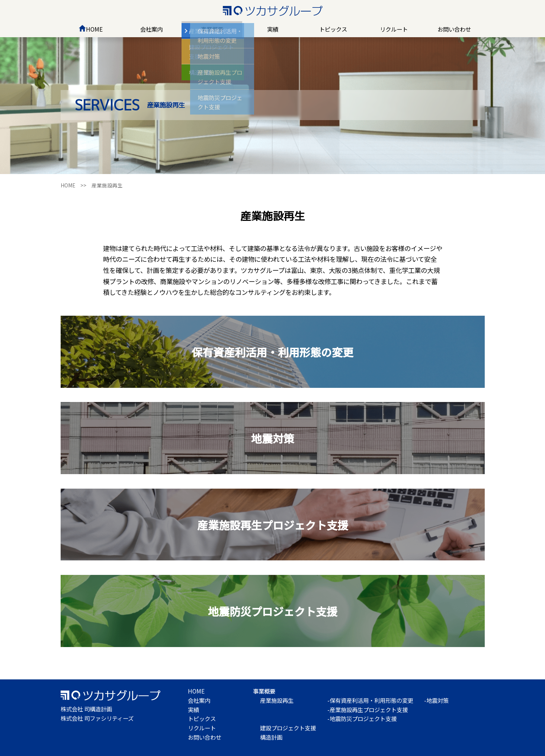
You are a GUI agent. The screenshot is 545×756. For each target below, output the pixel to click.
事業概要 (212, 29)
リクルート (394, 29)
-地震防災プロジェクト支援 (362, 718)
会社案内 (151, 29)
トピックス (333, 29)
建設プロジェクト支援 (288, 728)
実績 (273, 29)
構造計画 (271, 737)
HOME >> (76, 185)
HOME (91, 29)
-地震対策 (436, 700)
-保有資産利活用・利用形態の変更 (370, 700)
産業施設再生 (277, 700)
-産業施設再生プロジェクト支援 (368, 710)
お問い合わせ (454, 29)
